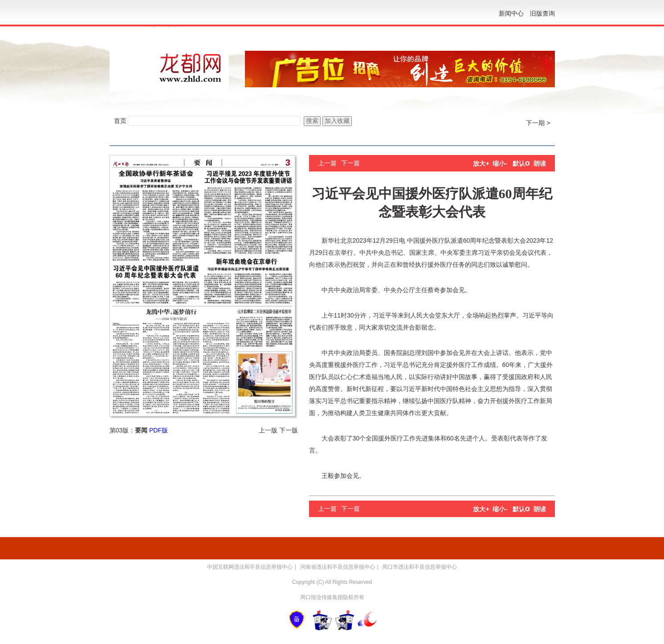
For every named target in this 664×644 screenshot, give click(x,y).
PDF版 (159, 430)
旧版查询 (542, 13)
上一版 (268, 430)
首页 (120, 121)
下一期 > (538, 123)
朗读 (540, 163)
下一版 (289, 430)
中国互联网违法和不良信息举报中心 (250, 567)
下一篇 (350, 163)
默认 (521, 163)
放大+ (481, 163)
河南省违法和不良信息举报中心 (338, 567)
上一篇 (327, 163)
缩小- (500, 163)
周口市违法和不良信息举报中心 (420, 567)
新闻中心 (511, 13)
